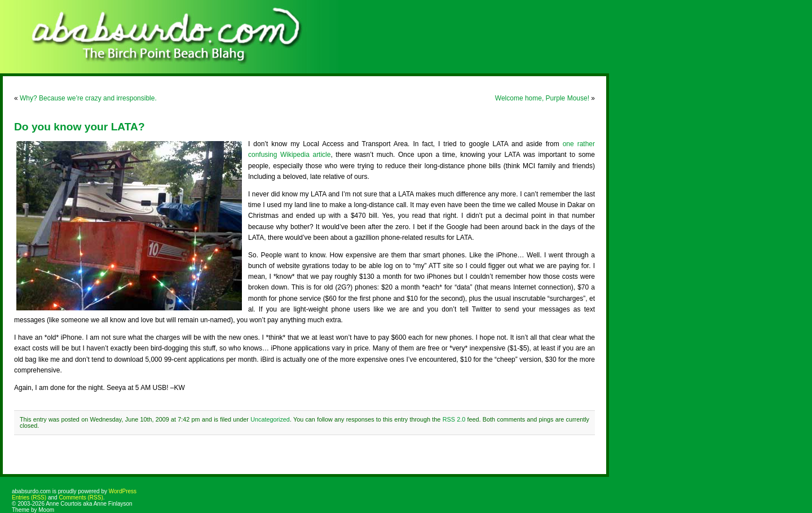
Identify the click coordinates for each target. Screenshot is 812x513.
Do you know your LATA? (80, 127)
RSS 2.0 (454, 419)
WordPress (123, 491)
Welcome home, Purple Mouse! (542, 98)
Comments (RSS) (81, 497)
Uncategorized (270, 419)
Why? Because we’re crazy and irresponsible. (88, 98)
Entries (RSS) (29, 497)
